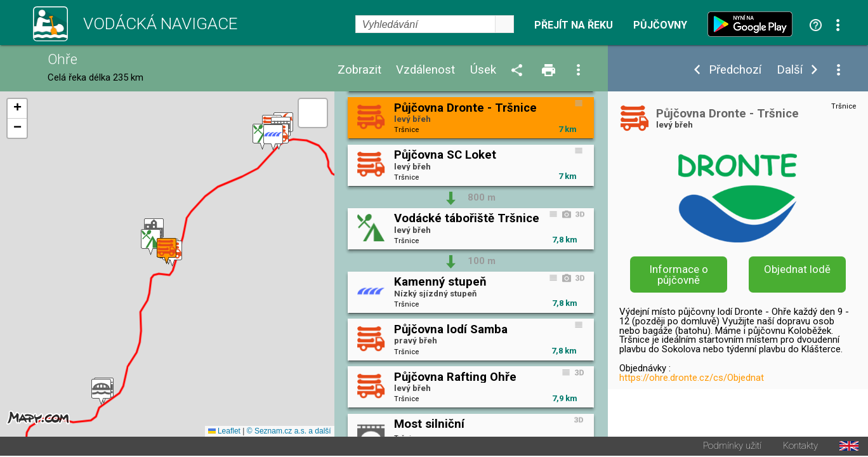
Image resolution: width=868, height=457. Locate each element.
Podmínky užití (732, 447)
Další (790, 70)
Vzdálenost (425, 70)
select (504, 24)
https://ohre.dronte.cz (697, 420)
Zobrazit (359, 70)
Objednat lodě (797, 269)
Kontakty (800, 447)
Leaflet (224, 432)
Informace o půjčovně (679, 275)
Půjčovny (660, 25)
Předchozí (735, 70)
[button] (101, 393)
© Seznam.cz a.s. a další (289, 432)
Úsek (483, 70)
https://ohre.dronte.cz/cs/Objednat (692, 378)
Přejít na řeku (574, 25)
